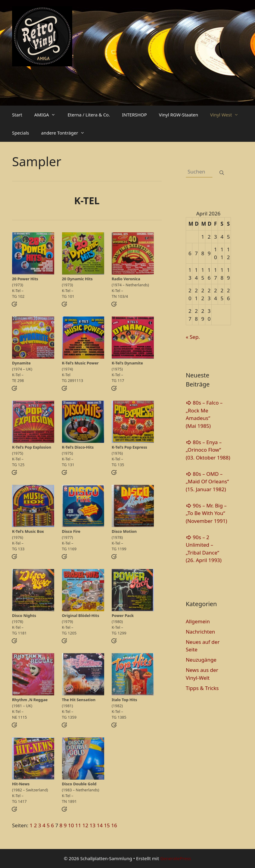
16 (114, 825)
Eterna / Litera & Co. (89, 115)
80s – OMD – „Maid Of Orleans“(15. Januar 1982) (207, 482)
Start (17, 115)
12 (85, 825)
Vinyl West (227, 115)
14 (100, 825)
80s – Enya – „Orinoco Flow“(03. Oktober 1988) (208, 450)
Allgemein (198, 621)
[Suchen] (222, 173)
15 (107, 825)
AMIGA (48, 115)
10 (71, 825)
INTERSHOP (134, 115)
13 (93, 825)
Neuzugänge (201, 660)
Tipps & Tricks (202, 688)
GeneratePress (176, 858)
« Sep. (193, 337)
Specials (20, 133)
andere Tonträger (66, 133)
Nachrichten (200, 632)
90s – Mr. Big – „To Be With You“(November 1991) (207, 513)
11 (78, 825)
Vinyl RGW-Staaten (179, 115)
